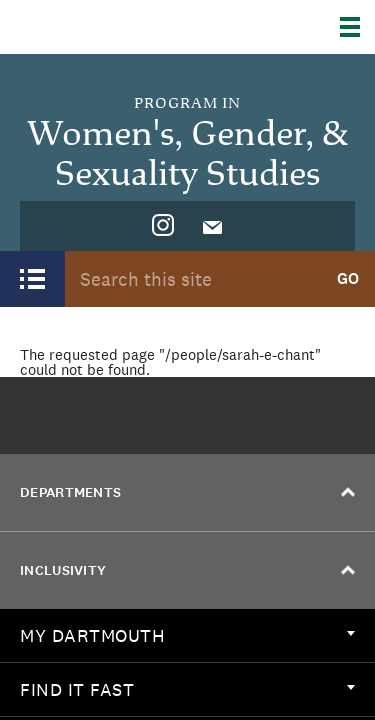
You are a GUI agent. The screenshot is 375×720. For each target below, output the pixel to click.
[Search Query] (192, 278)
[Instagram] (163, 226)
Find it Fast (187, 689)
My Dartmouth (187, 635)
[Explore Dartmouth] (357, 27)
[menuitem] (163, 226)
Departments (187, 492)
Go (348, 278)
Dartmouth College (117, 27)
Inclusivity (187, 570)
